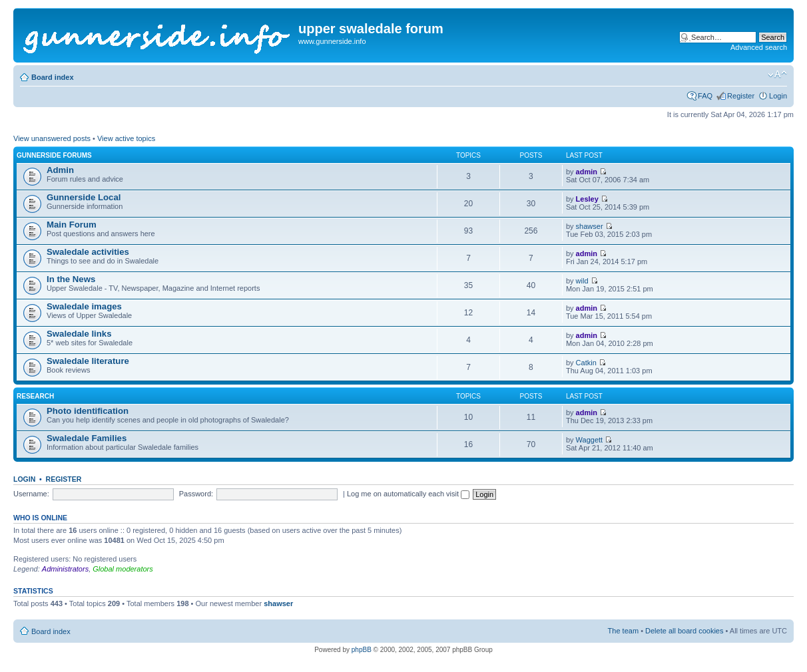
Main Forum (72, 225)
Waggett (590, 440)
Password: (196, 494)
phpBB (362, 650)
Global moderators (123, 569)
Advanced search (759, 47)
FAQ (705, 96)
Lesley (587, 199)
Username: (31, 494)
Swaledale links (79, 334)
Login (778, 96)
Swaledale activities (88, 252)
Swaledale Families (87, 438)
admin (587, 172)
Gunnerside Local (84, 197)
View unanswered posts (52, 138)
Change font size (777, 75)
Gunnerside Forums (54, 155)
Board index (53, 77)
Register (741, 96)
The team (623, 631)
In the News (71, 279)
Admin (60, 170)
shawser (590, 226)
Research (35, 396)
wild (582, 281)
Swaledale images (84, 306)
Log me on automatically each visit (408, 494)
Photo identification (88, 411)
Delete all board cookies (684, 631)
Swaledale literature (88, 361)
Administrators (65, 569)
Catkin (586, 363)
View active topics (126, 138)
